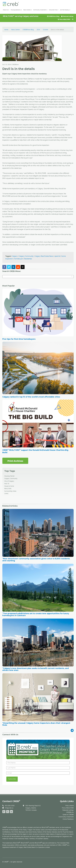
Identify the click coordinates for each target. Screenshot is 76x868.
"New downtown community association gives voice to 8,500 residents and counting (36, 560)
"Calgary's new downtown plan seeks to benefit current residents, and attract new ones (36, 669)
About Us (6, 10)
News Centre (28, 10)
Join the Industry (65, 10)
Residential (28, 259)
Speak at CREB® (68, 815)
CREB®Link (70, 812)
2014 (38, 30)
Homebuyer (18, 259)
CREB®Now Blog (53, 16)
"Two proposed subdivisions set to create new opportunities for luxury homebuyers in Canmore (36, 615)
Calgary (15, 256)
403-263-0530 (10, 806)
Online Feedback (68, 819)
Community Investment (40, 10)
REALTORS (8, 489)
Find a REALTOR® (64, 19)
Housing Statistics (16, 10)
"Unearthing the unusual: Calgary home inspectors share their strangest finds (36, 724)
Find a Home (70, 806)
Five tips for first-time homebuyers (19, 339)
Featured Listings (67, 16)
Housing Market (9, 476)
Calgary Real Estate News (44, 256)
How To (7, 484)
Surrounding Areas (10, 491)
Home (6, 30)
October (46, 30)
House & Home (9, 486)
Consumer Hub (54, 10)
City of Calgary (9, 481)
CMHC (6, 494)
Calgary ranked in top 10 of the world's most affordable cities (31, 397)
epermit (57, 256)
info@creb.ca (9, 808)
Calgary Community (26, 256)
